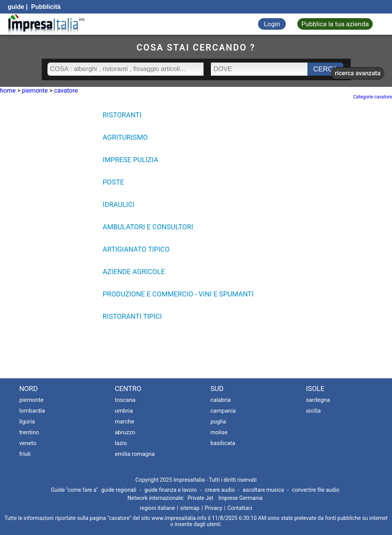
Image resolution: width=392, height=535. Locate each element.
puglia (218, 422)
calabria (221, 400)
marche (124, 422)
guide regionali (119, 490)
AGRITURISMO (125, 137)
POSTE (113, 182)
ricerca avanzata (358, 73)
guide (16, 7)
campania (223, 411)
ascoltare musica (263, 490)
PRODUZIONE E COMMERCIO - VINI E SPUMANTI (178, 294)
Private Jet (200, 498)
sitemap (190, 508)
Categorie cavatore (373, 97)
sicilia (313, 411)
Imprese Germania (240, 498)
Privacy (213, 508)
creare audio (220, 490)
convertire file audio (316, 490)
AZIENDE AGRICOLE (134, 272)
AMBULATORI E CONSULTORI (148, 227)
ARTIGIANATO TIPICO (136, 249)
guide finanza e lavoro (171, 490)
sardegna (318, 400)
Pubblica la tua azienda (335, 24)
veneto (28, 443)
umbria (124, 411)
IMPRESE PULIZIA (131, 160)
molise (219, 432)
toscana (125, 400)
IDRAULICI (119, 204)
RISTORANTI (122, 115)
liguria (27, 422)
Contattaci (240, 508)
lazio (121, 443)
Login (272, 24)
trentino (29, 432)
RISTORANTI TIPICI (132, 316)
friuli (25, 454)
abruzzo (125, 432)
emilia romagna (135, 454)
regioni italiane (157, 508)
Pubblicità (45, 7)
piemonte (31, 400)
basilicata (223, 443)
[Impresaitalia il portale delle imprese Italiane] (46, 24)
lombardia (32, 411)
